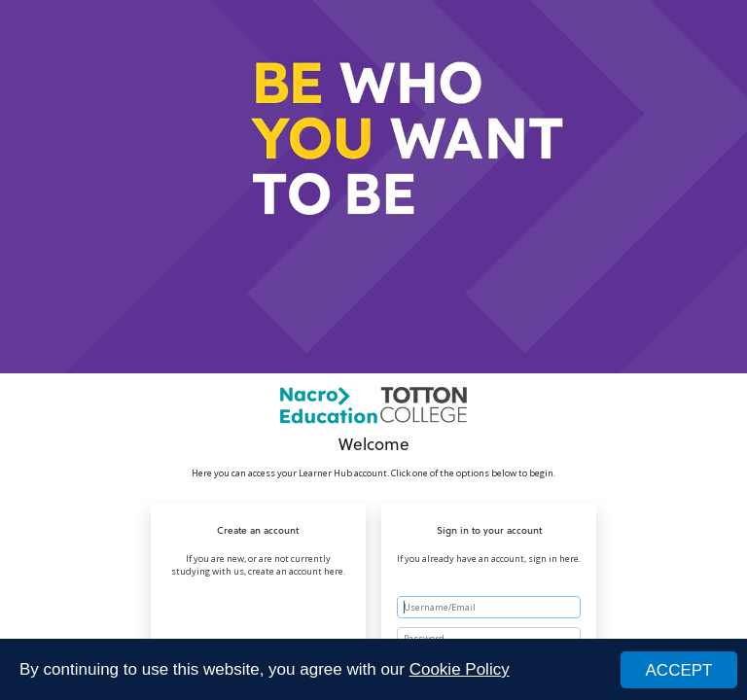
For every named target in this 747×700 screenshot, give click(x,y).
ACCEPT (679, 670)
